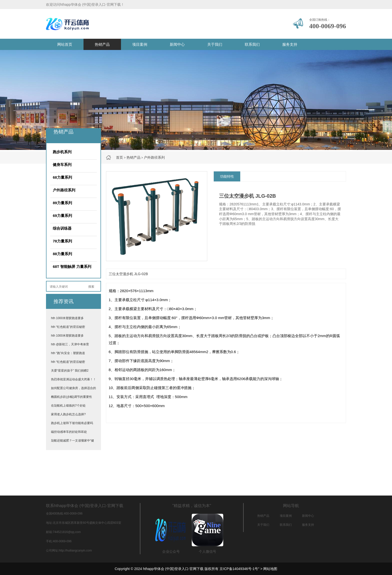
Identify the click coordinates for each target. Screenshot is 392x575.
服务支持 (290, 44)
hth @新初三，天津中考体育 (70, 344)
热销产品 (102, 44)
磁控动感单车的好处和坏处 (69, 432)
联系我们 (252, 44)
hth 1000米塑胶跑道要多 (67, 318)
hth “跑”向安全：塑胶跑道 (68, 353)
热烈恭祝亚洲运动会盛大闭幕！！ (73, 379)
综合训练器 (62, 228)
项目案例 (140, 44)
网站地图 (270, 569)
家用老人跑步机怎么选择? (68, 414)
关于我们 (215, 44)
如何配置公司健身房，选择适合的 (73, 388)
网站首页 (65, 44)
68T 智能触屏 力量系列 (72, 267)
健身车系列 (62, 165)
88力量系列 (62, 254)
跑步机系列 (62, 152)
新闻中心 (177, 44)
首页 (119, 157)
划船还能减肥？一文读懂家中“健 (72, 441)
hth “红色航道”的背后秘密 (68, 327)
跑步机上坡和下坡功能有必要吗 (72, 423)
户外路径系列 (154, 157)
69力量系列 (62, 216)
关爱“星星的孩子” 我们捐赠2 (70, 371)
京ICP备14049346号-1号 (239, 569)
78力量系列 (62, 241)
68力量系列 (62, 177)
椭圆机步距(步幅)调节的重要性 (71, 397)
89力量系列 (62, 203)
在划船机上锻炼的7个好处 (68, 406)
